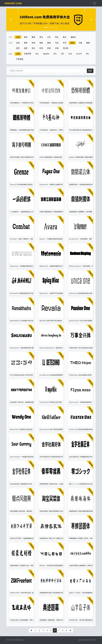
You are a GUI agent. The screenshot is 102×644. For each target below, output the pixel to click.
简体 (26, 37)
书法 (57, 43)
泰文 (65, 37)
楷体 (41, 43)
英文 (41, 37)
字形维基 (20, 59)
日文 (49, 37)
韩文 (57, 37)
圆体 (49, 43)
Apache (46, 54)
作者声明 (28, 54)
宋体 (33, 43)
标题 (72, 43)
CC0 (70, 54)
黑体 (26, 43)
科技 (49, 48)
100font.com (19, 640)
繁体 (33, 37)
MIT (63, 54)
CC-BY (79, 54)
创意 (26, 48)
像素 (88, 43)
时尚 (41, 48)
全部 (18, 37)
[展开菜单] (95, 3)
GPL (55, 54)
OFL (37, 54)
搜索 (90, 71)
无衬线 (66, 48)
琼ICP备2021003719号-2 (87, 640)
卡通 (80, 43)
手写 (65, 43)
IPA (87, 54)
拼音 (18, 48)
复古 (33, 48)
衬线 (57, 48)
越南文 (73, 37)
